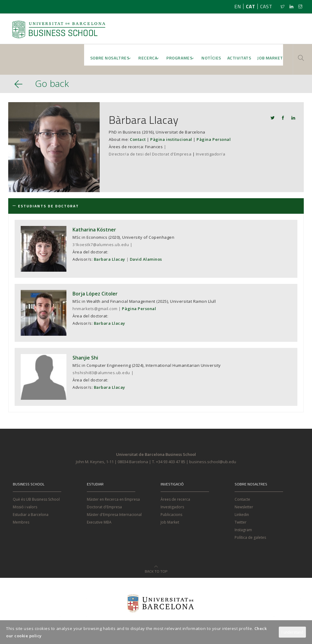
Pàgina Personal (214, 139)
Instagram (243, 530)
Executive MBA (99, 522)
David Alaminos (146, 259)
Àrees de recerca (175, 499)
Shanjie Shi (85, 358)
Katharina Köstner (94, 230)
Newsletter (244, 507)
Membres (21, 522)
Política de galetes (250, 537)
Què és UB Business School (36, 499)
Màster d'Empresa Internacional (114, 515)
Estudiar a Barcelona (31, 515)
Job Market (170, 522)
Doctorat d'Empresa (104, 507)
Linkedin (242, 515)
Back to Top (156, 568)
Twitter (241, 522)
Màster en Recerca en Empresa (113, 499)
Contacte (242, 499)
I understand (292, 632)
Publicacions (171, 515)
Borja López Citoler (95, 294)
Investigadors (172, 507)
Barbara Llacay (110, 259)
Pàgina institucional (171, 139)
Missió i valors (25, 507)
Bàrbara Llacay (144, 120)
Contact (138, 139)
